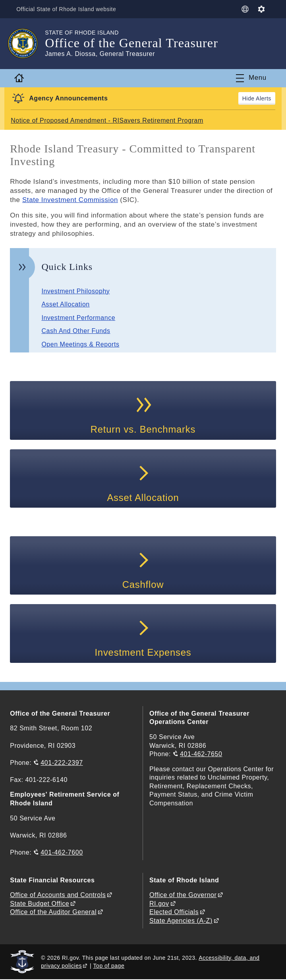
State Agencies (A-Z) (181, 921)
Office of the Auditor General (53, 913)
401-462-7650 (201, 754)
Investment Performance (78, 318)
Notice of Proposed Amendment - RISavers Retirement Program (107, 120)
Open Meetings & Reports (80, 344)
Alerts (264, 98)
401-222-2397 (62, 763)
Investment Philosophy (76, 291)
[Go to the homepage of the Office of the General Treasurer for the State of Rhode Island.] (27, 44)
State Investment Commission (70, 200)
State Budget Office (40, 904)
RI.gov (159, 904)
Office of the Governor (183, 895)
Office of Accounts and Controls (58, 895)
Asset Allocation (66, 304)
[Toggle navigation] (251, 78)
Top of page (109, 966)
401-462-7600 (62, 853)
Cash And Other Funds (76, 331)
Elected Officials (174, 913)
